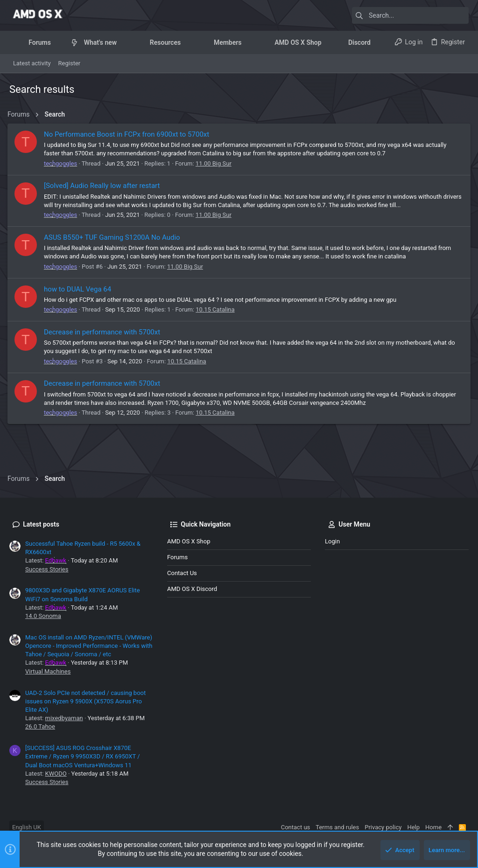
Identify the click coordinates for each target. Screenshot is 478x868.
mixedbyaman (64, 718)
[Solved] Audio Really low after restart (104, 186)
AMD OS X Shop (189, 541)
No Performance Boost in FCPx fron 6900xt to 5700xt (128, 134)
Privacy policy (383, 827)
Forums (177, 557)
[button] (58, 42)
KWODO (56, 774)
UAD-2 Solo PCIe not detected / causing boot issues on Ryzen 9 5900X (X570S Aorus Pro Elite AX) (85, 701)
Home (433, 827)
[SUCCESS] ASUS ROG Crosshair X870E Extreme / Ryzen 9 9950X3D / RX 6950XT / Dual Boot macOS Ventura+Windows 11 (83, 756)
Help (413, 827)
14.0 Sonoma (43, 616)
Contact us (182, 573)
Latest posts (41, 524)
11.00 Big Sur (215, 163)
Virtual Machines (48, 671)
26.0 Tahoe (40, 726)
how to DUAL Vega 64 (79, 289)
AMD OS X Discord (192, 589)
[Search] (410, 15)
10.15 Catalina (217, 309)
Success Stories (47, 569)
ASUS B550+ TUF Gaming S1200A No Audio (114, 237)
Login (332, 541)
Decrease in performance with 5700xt (104, 332)
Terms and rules (337, 827)
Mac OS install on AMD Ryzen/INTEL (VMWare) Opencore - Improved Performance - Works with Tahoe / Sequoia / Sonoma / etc (89, 646)
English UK (27, 827)
